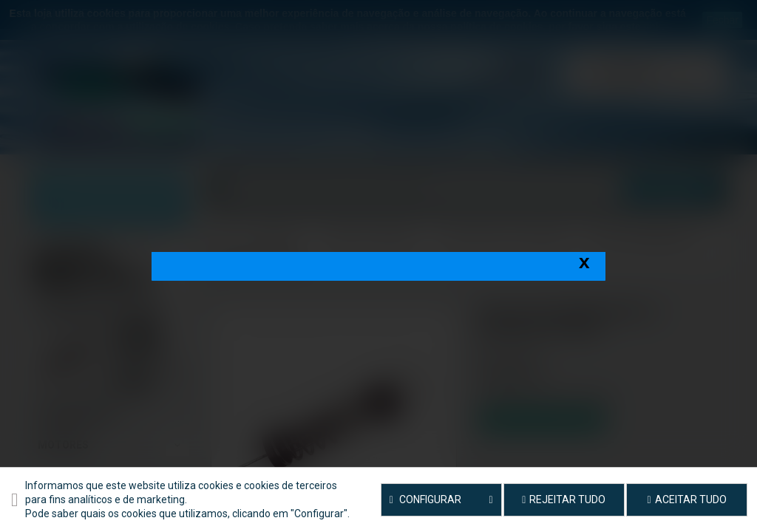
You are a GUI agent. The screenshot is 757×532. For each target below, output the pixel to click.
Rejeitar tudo (564, 499)
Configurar (441, 500)
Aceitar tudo (687, 499)
